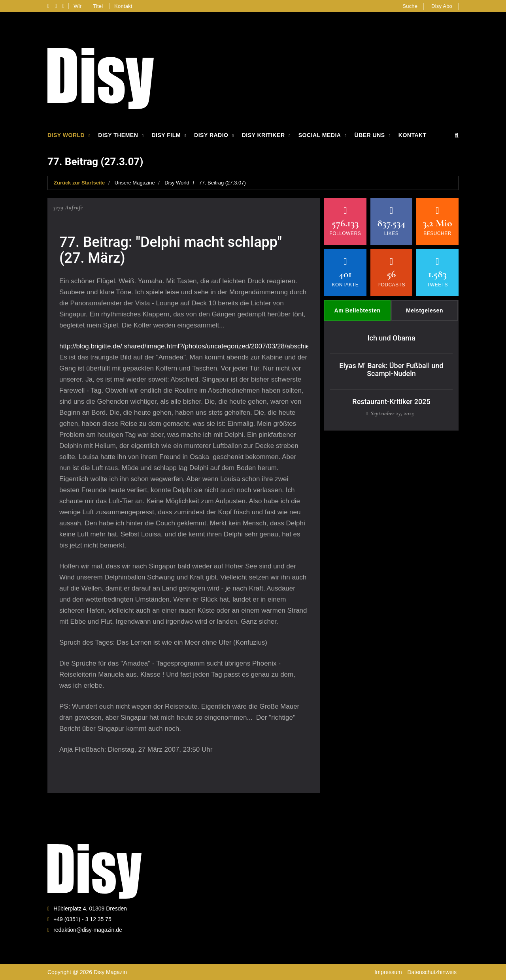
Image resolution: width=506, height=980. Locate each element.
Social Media (320, 135)
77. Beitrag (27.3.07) (222, 183)
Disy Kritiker (263, 135)
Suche (410, 6)
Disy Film (166, 135)
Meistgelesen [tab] (425, 310)
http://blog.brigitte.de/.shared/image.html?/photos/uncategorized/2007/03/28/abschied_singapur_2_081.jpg (218, 346)
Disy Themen (118, 135)
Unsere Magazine (135, 183)
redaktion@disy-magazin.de (88, 930)
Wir (77, 6)
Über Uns (370, 135)
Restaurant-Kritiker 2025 (391, 402)
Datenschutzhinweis (432, 972)
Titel (98, 6)
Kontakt (123, 6)
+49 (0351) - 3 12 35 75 (82, 919)
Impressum (388, 972)
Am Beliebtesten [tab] (357, 310)
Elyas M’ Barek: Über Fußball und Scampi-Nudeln (391, 370)
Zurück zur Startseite (79, 183)
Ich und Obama (391, 338)
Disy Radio (211, 135)
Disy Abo (442, 6)
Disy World (66, 135)
